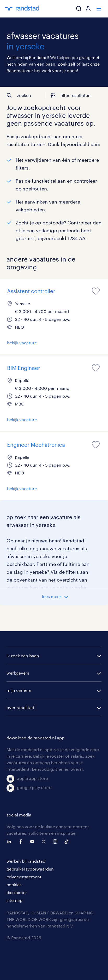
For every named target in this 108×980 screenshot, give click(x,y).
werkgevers (18, 673)
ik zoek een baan (23, 656)
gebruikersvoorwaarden (30, 869)
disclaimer (17, 892)
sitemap (14, 900)
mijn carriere (19, 690)
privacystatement (24, 877)
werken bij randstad (26, 861)
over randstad (20, 707)
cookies (14, 885)
